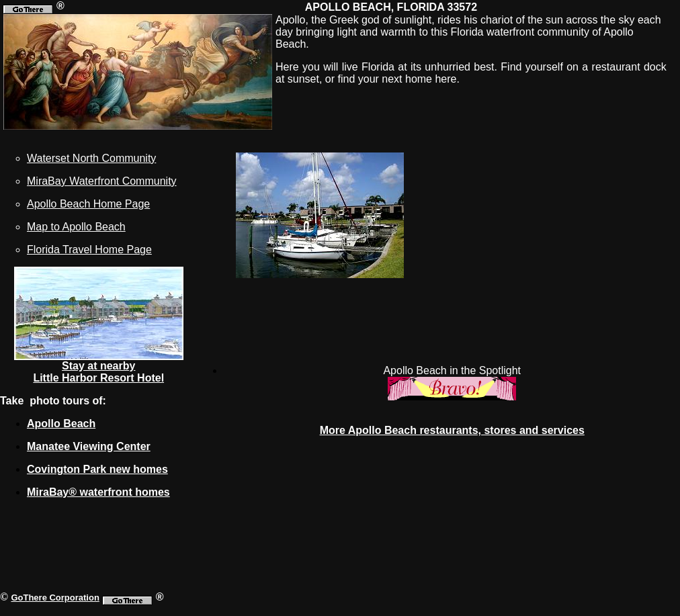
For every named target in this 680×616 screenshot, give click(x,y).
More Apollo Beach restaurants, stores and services (452, 430)
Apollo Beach (61, 424)
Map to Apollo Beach (76, 227)
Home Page (122, 250)
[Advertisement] (555, 247)
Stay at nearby (98, 366)
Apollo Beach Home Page (88, 204)
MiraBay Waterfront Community (102, 181)
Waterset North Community (91, 158)
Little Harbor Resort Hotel (98, 378)
